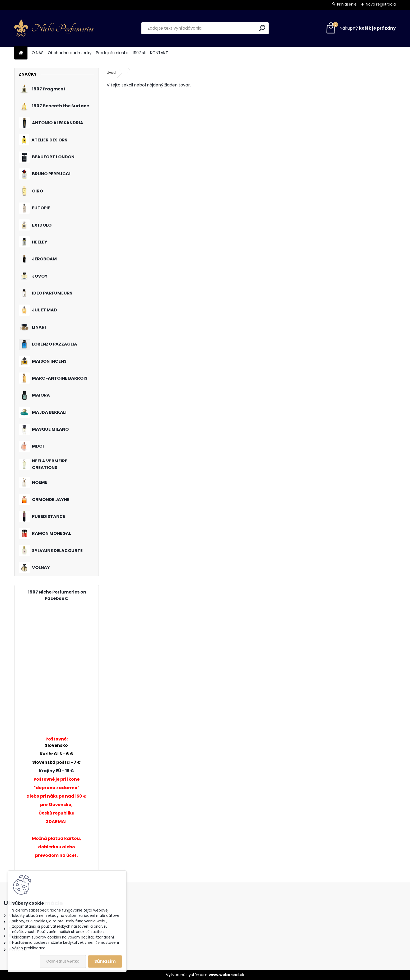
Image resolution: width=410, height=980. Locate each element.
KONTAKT (159, 53)
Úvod (111, 73)
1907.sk (139, 53)
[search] (262, 28)
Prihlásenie (347, 4)
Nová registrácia (381, 4)
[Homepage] (21, 53)
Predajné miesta (112, 53)
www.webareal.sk (226, 975)
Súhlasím (105, 961)
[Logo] (54, 28)
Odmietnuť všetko (63, 961)
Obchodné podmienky (70, 53)
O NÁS (38, 53)
